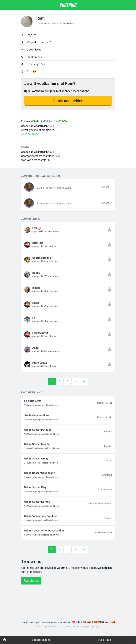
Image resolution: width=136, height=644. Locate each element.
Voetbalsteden (49, 623)
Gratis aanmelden (68, 101)
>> (84, 381)
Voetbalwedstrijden (31, 623)
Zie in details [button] (30, 134)
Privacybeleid (71, 627)
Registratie (104, 640)
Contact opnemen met (47, 627)
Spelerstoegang (41, 640)
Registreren (31, 581)
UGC (61, 627)
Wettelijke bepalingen (90, 627)
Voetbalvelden (64, 623)
